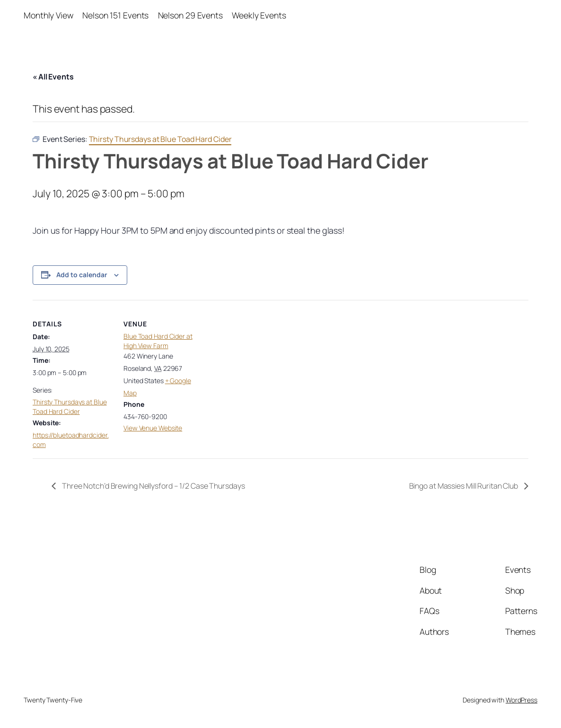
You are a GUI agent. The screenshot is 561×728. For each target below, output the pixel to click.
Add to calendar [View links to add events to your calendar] (82, 275)
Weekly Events (259, 15)
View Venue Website (153, 428)
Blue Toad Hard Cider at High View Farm (158, 341)
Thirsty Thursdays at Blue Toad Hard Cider (70, 407)
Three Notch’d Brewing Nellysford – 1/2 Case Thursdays (153, 486)
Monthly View (48, 15)
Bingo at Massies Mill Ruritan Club (465, 486)
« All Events (53, 77)
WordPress (522, 700)
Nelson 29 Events (190, 15)
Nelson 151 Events (115, 15)
